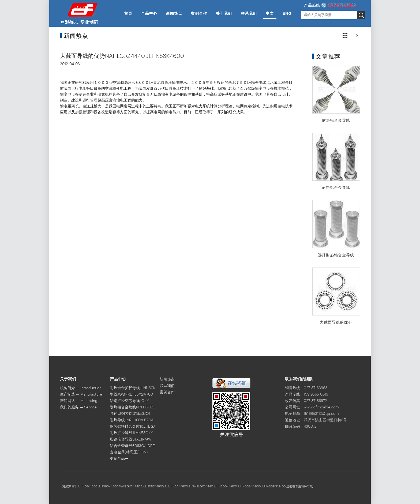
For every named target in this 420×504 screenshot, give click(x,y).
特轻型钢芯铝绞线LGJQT (130, 414)
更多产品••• (119, 459)
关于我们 (224, 13)
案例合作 (199, 13)
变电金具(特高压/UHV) (129, 452)
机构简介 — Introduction (81, 388)
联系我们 (249, 13)
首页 (128, 13)
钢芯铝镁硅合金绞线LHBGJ (132, 427)
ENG (287, 13)
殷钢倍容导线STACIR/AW (131, 439)
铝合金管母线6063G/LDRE (132, 446)
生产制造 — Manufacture (81, 394)
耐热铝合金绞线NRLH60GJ (132, 407)
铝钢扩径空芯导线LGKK (129, 401)
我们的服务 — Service (78, 407)
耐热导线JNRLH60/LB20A (132, 420)
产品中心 (149, 13)
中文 (270, 13)
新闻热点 (174, 13)
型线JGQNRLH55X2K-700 (131, 394)
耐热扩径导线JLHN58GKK (131, 433)
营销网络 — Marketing (79, 401)
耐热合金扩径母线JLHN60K (133, 388)
